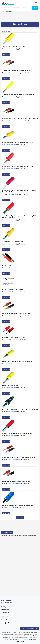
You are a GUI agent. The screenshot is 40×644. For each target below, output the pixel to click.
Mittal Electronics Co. (15, 292)
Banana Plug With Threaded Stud (13, 289)
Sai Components (14, 364)
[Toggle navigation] (36, 3)
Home (3, 12)
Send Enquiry (5, 617)
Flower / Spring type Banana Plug (13, 337)
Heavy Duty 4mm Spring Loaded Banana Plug (17, 361)
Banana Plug (6, 266)
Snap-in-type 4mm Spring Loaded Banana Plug (18, 433)
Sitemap (3, 606)
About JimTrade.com (6, 603)
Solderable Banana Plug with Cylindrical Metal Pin (19, 457)
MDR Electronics (14, 73)
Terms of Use (29, 639)
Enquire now (6, 55)
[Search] (17, 8)
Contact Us (4, 604)
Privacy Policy (5, 610)
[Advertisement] (20, 17)
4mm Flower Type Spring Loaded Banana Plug (17, 166)
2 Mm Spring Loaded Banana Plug (13, 46)
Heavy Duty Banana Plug (10, 385)
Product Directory (6, 615)
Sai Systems (12, 49)
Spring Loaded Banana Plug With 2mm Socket (17, 505)
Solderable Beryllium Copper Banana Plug (16, 481)
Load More (20, 517)
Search (35, 8)
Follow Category (7, 533)
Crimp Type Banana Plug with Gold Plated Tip (17, 313)
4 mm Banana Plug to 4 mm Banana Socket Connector (20, 118)
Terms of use (4, 608)
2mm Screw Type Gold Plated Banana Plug (16, 70)
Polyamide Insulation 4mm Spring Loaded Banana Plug (20, 409)
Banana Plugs (9, 12)
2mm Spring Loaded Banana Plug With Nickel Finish (19, 94)
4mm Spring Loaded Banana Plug (13, 242)
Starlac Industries (14, 268)
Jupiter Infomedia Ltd (31, 636)
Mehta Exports (13, 340)
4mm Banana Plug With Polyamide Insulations (17, 142)
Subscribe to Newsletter (29, 629)
